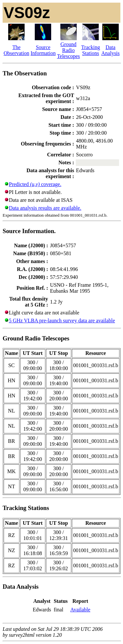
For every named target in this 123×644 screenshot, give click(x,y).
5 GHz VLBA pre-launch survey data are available (62, 321)
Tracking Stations (91, 50)
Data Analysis (111, 50)
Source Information (43, 50)
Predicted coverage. (35, 184)
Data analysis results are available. (45, 208)
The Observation (16, 50)
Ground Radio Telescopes (69, 50)
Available (80, 610)
